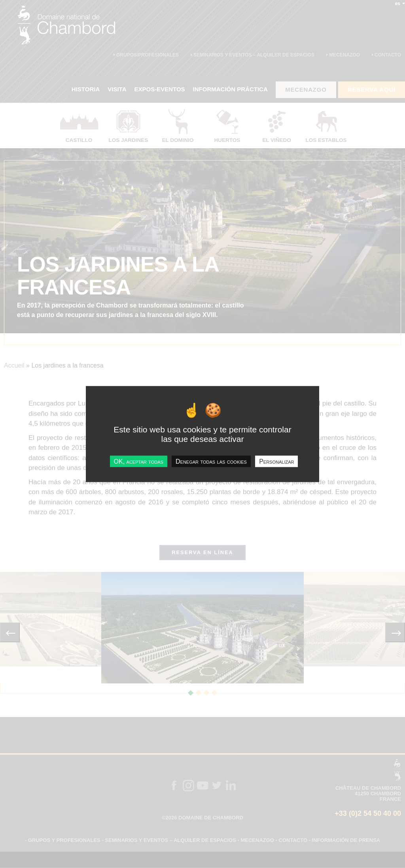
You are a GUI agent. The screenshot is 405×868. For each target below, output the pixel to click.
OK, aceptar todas (139, 461)
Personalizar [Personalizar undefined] (276, 461)
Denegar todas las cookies (211, 461)
